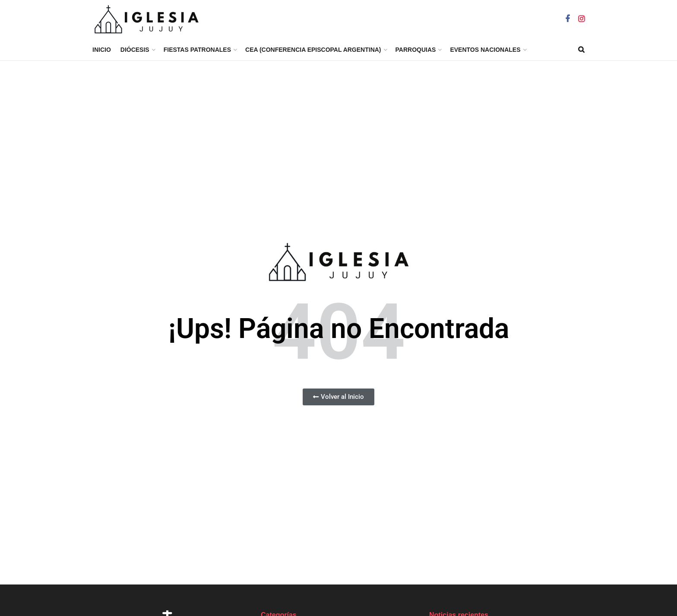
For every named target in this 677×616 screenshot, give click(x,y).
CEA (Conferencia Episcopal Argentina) (313, 50)
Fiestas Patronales (197, 50)
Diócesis (135, 50)
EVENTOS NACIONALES (485, 50)
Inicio (102, 50)
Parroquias (416, 50)
